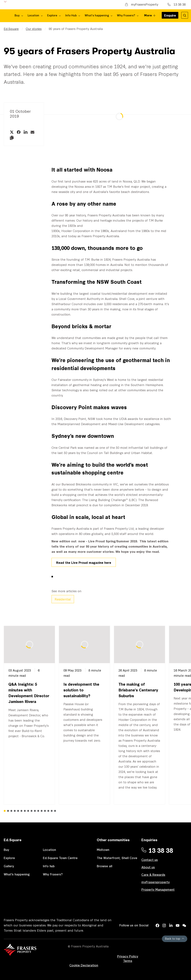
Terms (128, 961)
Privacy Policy (128, 956)
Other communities (113, 840)
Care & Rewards (153, 874)
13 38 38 (177, 4)
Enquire (170, 16)
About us (148, 867)
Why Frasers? (53, 874)
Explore (9, 858)
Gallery (9, 866)
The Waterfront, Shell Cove (117, 858)
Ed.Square (11, 29)
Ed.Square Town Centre (60, 858)
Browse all (105, 866)
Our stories (34, 29)
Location (49, 849)
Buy (6, 849)
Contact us (150, 860)
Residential (63, 599)
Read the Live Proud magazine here (84, 562)
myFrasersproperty (156, 882)
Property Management (158, 889)
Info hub (49, 866)
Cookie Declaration (84, 965)
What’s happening (17, 874)
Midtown (103, 849)
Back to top (175, 938)
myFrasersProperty (142, 4)
